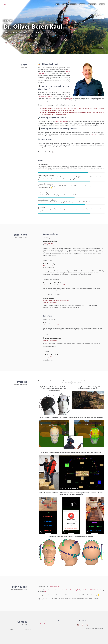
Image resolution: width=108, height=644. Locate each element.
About (64, 4)
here (45, 592)
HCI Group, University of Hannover (54, 325)
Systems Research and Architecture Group (56, 300)
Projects (82, 4)
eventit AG (61, 285)
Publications (92, 4)
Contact (102, 4)
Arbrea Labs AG (48, 243)
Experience (73, 4)
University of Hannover (45, 96)
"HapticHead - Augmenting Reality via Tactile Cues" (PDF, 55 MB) (80, 590)
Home (57, 4)
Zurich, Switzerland (45, 624)
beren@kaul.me (60, 624)
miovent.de (94, 134)
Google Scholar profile (55, 587)
